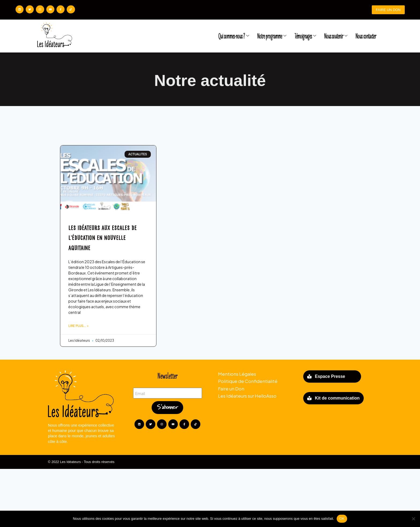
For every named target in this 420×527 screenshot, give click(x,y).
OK (342, 519)
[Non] (413, 519)
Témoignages (305, 36)
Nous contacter (366, 36)
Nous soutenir (336, 36)
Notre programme (272, 36)
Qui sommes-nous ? (234, 36)
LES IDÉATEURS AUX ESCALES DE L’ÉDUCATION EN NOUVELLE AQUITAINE (102, 293)
